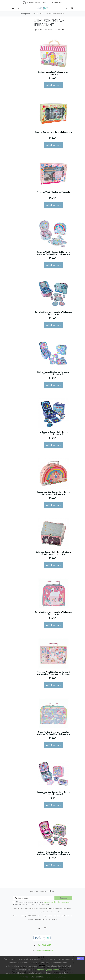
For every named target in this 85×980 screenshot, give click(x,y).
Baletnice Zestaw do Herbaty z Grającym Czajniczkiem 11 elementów (53, 553)
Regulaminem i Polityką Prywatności (56, 902)
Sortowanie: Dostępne (55, 30)
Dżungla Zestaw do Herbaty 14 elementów (53, 132)
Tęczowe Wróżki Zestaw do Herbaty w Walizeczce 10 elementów (53, 493)
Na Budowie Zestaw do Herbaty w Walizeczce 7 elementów (53, 433)
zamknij (80, 959)
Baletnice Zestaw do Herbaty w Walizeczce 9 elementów (53, 313)
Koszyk (72, 8)
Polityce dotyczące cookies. (48, 970)
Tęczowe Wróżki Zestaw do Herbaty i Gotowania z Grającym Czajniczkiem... (53, 673)
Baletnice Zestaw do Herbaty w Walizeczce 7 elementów (53, 613)
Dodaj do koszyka (53, 85)
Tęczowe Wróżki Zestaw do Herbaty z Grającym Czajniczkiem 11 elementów (53, 253)
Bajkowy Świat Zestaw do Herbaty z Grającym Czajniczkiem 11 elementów (53, 853)
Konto (66, 8)
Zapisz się (64, 898)
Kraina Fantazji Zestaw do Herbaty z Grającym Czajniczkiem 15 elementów (53, 733)
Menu (13, 8)
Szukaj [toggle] (19, 8)
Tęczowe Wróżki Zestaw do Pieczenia (53, 192)
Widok (38, 30)
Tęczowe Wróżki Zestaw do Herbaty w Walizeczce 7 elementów (53, 793)
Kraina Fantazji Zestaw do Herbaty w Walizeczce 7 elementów (53, 373)
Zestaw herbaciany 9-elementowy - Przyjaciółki (53, 73)
